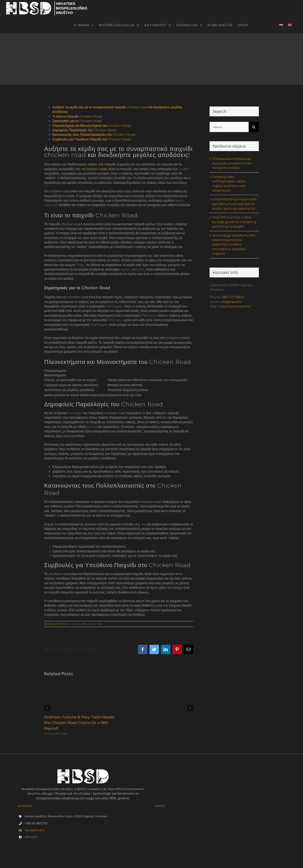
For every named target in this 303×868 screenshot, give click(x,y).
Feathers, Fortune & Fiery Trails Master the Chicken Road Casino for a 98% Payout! (79, 723)
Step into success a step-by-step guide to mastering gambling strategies (234, 222)
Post (99, 624)
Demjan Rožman (58, 624)
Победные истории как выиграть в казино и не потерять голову (232, 163)
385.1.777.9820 (233, 297)
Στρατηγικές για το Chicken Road (77, 121)
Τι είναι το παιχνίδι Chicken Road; (77, 116)
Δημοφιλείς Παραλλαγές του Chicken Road (84, 130)
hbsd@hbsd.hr (35, 830)
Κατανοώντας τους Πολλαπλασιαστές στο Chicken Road (94, 135)
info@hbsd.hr (231, 302)
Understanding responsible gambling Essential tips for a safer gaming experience (234, 204)
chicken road (96, 169)
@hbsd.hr (31, 837)
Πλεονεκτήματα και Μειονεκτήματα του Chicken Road (92, 126)
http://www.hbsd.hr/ (235, 306)
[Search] (254, 127)
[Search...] (229, 127)
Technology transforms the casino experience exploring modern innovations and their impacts (234, 245)
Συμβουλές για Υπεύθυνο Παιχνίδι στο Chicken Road (91, 139)
